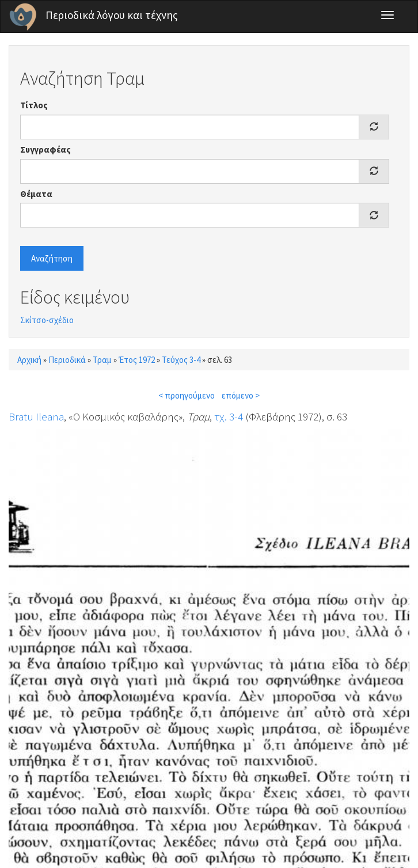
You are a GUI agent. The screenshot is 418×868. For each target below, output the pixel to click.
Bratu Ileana (36, 416)
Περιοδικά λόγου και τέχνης (112, 15)
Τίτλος (34, 105)
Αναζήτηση (52, 258)
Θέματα (36, 194)
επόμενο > (241, 395)
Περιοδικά (67, 360)
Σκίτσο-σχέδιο (47, 320)
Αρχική (29, 360)
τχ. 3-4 (229, 416)
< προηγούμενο (187, 395)
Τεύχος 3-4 (181, 360)
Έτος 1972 (137, 360)
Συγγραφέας (45, 149)
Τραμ (102, 360)
